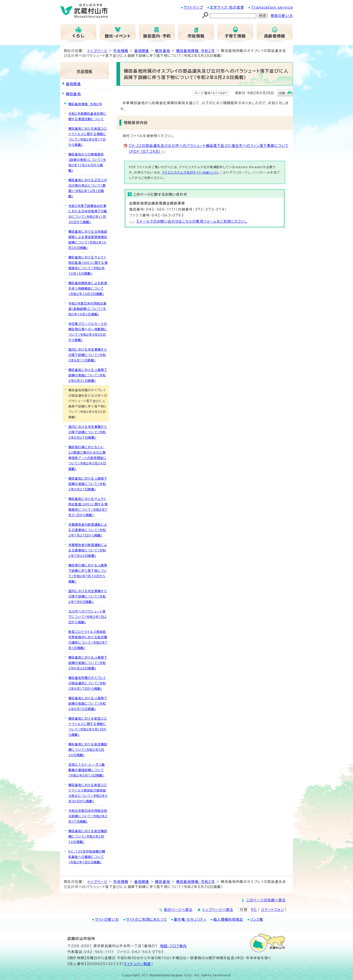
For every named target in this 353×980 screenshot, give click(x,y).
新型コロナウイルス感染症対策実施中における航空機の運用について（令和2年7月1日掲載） (88, 640)
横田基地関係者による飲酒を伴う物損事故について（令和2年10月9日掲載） (88, 288)
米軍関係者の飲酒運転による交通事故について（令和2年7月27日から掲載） (88, 530)
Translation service (272, 7)
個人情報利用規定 (228, 919)
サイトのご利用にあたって (146, 919)
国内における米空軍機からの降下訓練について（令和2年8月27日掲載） (88, 432)
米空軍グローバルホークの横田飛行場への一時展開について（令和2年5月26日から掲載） (88, 332)
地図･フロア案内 (174, 946)
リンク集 (257, 919)
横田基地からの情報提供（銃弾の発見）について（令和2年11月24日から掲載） (87, 162)
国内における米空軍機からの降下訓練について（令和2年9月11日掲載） (88, 355)
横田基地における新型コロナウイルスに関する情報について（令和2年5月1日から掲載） (88, 726)
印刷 (282, 93)
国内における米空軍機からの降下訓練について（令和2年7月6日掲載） (88, 596)
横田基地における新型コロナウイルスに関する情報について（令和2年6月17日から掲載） (88, 137)
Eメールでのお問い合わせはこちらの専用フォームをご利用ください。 (192, 221)
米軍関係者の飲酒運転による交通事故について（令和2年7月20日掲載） (88, 550)
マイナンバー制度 (137, 964)
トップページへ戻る (218, 910)
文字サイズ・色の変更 (227, 7)
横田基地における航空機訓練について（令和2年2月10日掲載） (88, 836)
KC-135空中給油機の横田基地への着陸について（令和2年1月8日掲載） (87, 857)
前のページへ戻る (178, 910)
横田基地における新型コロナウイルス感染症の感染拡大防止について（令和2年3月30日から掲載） (88, 793)
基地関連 (142, 51)
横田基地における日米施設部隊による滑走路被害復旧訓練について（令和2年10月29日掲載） (88, 240)
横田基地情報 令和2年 (196, 51)
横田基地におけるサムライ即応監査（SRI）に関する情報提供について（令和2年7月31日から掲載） (88, 507)
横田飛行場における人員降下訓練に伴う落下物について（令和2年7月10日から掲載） (88, 573)
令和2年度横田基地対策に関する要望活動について (87, 116)
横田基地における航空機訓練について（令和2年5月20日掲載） (88, 750)
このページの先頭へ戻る (266, 900)
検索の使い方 (282, 16)
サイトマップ (193, 7)
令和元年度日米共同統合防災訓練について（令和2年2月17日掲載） (88, 816)
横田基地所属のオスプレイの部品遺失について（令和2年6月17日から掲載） (87, 683)
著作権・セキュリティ (190, 919)
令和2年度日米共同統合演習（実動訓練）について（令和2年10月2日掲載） (87, 309)
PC (254, 910)
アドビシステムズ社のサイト (193, 172)
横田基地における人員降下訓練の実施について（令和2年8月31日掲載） (88, 375)
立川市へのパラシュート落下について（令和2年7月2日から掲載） (88, 617)
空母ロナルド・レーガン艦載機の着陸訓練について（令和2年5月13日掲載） (87, 770)
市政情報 (121, 51)
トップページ (97, 51)
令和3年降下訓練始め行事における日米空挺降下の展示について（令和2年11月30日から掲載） (88, 214)
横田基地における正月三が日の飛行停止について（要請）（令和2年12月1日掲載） (88, 188)
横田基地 (163, 51)
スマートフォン (272, 910)
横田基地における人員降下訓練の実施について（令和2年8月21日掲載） (88, 484)
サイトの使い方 (107, 919)
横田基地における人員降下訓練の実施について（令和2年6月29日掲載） (88, 663)
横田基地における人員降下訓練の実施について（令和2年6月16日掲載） (88, 703)
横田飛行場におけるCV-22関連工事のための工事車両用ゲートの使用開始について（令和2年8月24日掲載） (87, 458)
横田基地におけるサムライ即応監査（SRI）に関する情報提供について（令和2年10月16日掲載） (88, 265)
